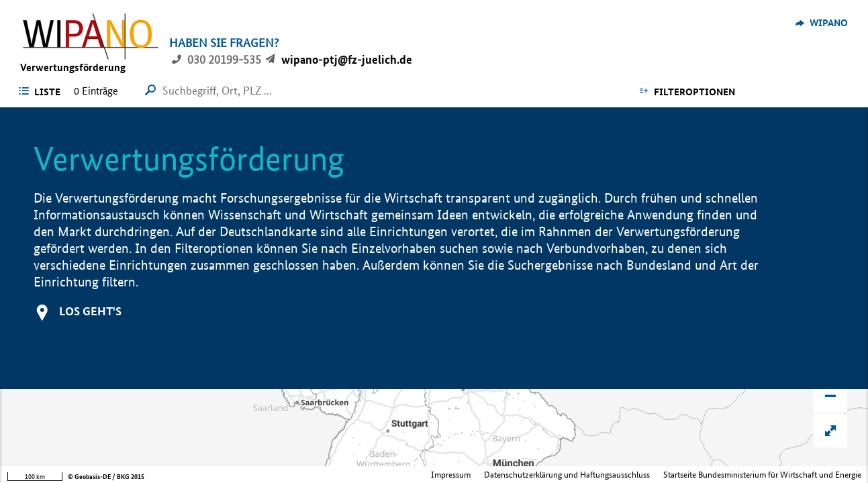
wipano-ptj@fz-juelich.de (347, 59)
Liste (47, 92)
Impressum (451, 475)
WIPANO (829, 23)
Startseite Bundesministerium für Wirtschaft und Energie (762, 475)
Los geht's (90, 311)
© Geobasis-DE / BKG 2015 (106, 477)
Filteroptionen (694, 92)
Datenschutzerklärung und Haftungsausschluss (567, 475)
